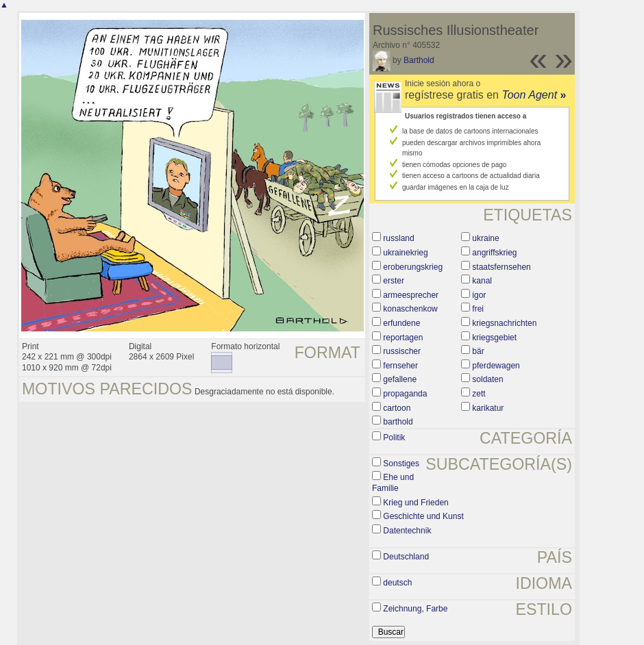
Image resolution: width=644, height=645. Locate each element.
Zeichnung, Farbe (415, 609)
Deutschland (406, 557)
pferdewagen (496, 366)
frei (478, 309)
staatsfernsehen (501, 267)
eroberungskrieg (413, 267)
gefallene (400, 379)
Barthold (419, 60)
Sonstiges (401, 464)
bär (478, 351)
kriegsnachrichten (504, 323)
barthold (398, 422)
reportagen (403, 338)
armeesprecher (411, 295)
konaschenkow (410, 309)
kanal (482, 281)
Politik (394, 438)
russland (398, 238)
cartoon (397, 408)
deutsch (397, 583)
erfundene (401, 323)
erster (394, 281)
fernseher (400, 366)
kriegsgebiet (494, 338)
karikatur (488, 408)
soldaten (487, 379)
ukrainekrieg (405, 253)
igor (479, 295)
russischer (402, 351)
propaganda (405, 394)
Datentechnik (407, 531)
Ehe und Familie (393, 483)
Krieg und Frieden (416, 503)
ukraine (485, 238)
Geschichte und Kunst (423, 516)
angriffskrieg (494, 253)
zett (479, 394)
